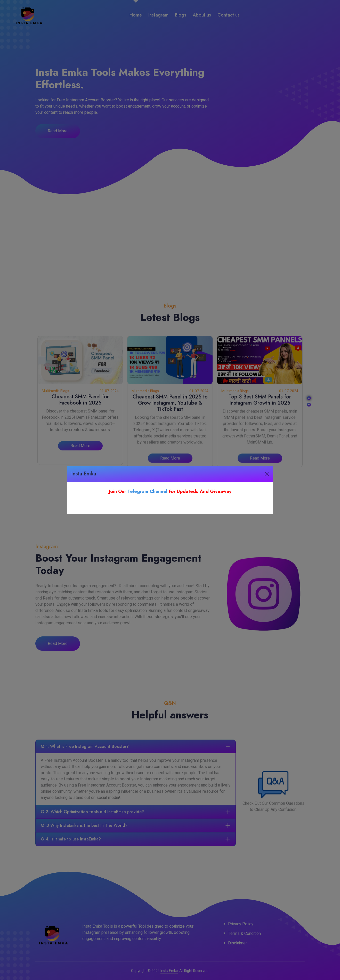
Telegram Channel (147, 491)
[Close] (267, 474)
